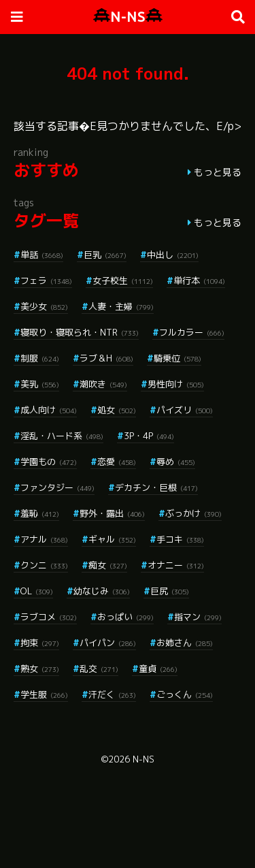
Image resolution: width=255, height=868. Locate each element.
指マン (198, 617)
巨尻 (170, 591)
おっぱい (125, 617)
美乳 (40, 384)
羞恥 (40, 513)
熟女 (40, 669)
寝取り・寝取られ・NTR (80, 332)
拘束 (40, 643)
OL (37, 591)
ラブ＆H (106, 358)
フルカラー (192, 332)
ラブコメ (49, 617)
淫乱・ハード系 (62, 436)
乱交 (99, 669)
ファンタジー (57, 487)
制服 (40, 358)
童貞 (158, 669)
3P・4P (149, 436)
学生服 (44, 694)
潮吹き (103, 384)
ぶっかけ (193, 513)
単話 (42, 255)
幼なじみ (102, 591)
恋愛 (117, 462)
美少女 (44, 306)
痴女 (108, 565)
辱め (176, 462)
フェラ (46, 280)
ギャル (112, 539)
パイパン (108, 643)
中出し (173, 255)
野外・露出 (112, 513)
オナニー (176, 565)
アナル (44, 539)
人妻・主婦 (121, 306)
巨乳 (105, 255)
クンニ (44, 565)
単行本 (199, 280)
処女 (117, 410)
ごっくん (185, 694)
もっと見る (218, 172)
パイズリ (185, 410)
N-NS (128, 17)
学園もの (49, 462)
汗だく (112, 694)
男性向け (176, 384)
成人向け (49, 410)
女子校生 (123, 280)
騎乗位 (177, 358)
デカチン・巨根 (156, 487)
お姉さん (185, 643)
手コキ (180, 539)
